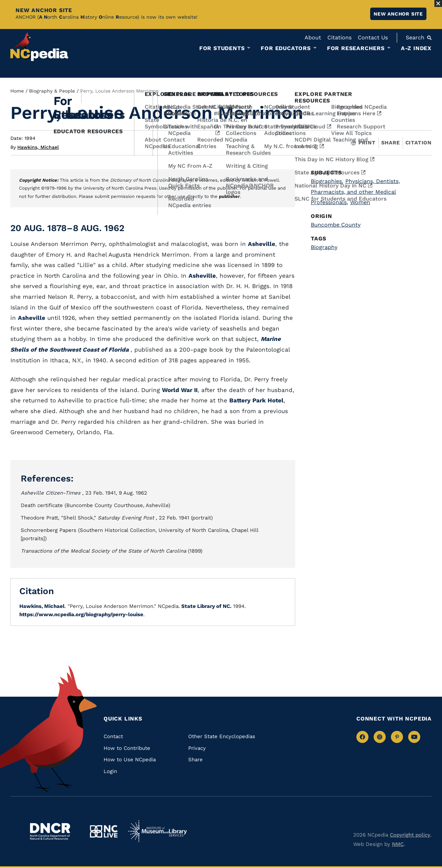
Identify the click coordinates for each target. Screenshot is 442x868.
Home (17, 91)
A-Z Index (416, 48)
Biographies (327, 181)
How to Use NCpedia (130, 760)
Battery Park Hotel (256, 400)
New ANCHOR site (398, 14)
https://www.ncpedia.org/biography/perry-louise (81, 614)
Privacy (197, 748)
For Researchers (356, 48)
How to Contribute (127, 748)
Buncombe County (336, 225)
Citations (339, 37)
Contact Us (373, 37)
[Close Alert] (438, 3)
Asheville (262, 244)
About (313, 37)
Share (391, 143)
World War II (180, 390)
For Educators (286, 48)
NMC (398, 844)
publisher (229, 196)
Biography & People (52, 91)
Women (360, 202)
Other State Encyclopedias (222, 736)
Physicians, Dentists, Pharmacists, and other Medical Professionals (355, 192)
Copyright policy (410, 835)
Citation (419, 143)
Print (363, 143)
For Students (222, 48)
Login (110, 771)
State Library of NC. (206, 606)
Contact (113, 736)
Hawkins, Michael (38, 147)
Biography (324, 247)
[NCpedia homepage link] (39, 46)
